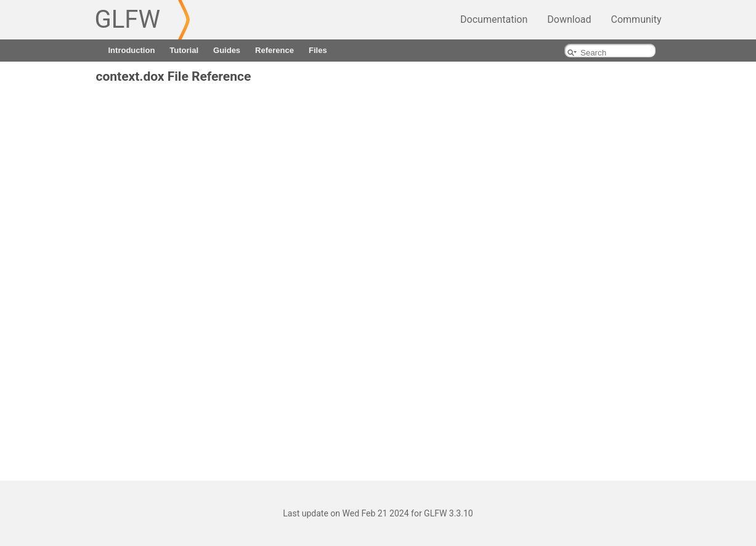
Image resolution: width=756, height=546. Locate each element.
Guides (227, 50)
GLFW (128, 19)
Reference (274, 50)
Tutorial (184, 50)
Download (569, 19)
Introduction (132, 50)
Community (636, 19)
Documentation (494, 19)
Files (318, 50)
